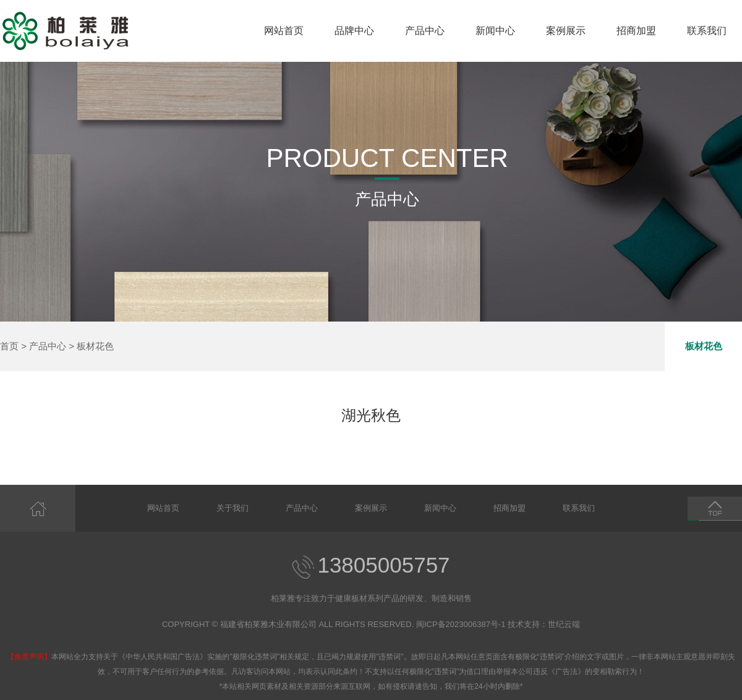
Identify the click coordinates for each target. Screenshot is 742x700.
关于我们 (232, 508)
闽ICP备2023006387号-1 (461, 624)
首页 (9, 346)
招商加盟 (636, 31)
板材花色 (95, 346)
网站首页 (284, 31)
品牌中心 (354, 31)
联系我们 (707, 31)
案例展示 (566, 31)
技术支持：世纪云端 (544, 624)
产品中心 (425, 31)
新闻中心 (495, 31)
